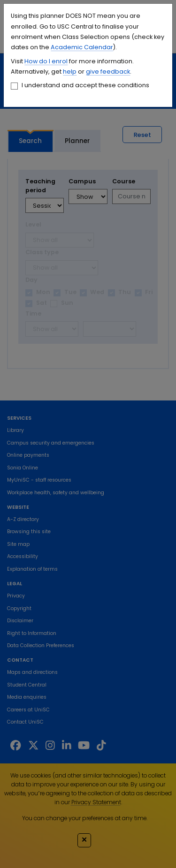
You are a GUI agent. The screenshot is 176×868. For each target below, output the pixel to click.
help (70, 72)
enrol (59, 61)
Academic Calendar (82, 47)
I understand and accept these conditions (85, 85)
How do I (37, 61)
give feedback (108, 72)
